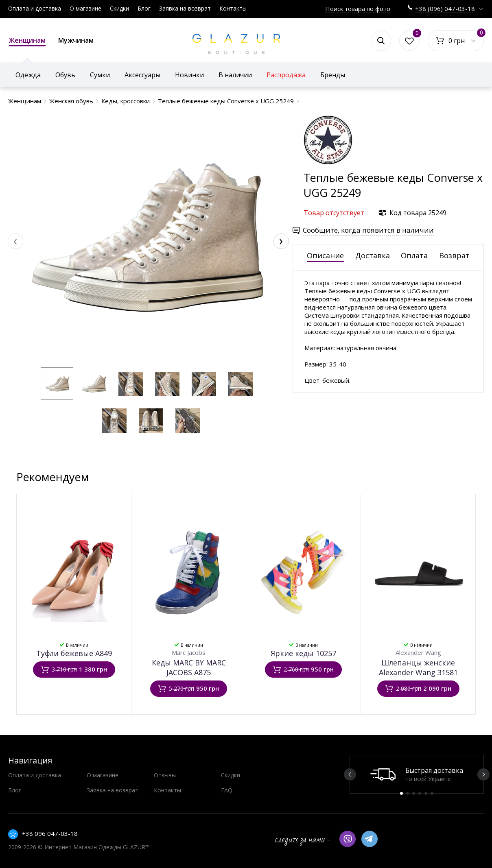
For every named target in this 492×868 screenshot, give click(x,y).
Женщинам (27, 41)
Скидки (119, 8)
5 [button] (426, 793)
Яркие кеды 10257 (303, 653)
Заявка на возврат (185, 8)
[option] (417, 774)
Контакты (233, 8)
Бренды (333, 75)
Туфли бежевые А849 (74, 653)
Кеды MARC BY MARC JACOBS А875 (189, 667)
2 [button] (408, 793)
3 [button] (414, 793)
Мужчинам (76, 40)
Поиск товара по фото (358, 9)
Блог (144, 8)
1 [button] (401, 793)
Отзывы (165, 775)
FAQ (227, 790)
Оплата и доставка (35, 8)
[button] (57, 384)
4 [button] (420, 793)
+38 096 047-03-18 (50, 833)
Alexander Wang (418, 652)
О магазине (85, 8)
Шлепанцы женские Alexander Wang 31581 (418, 667)
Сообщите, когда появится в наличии (368, 230)
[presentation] (15, 241)
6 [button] (432, 793)
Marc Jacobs (189, 652)
